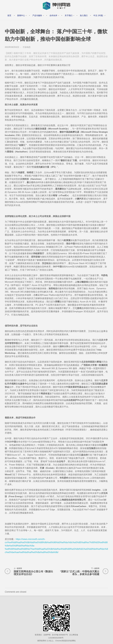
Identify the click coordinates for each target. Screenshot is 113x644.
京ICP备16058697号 (60, 635)
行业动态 (27, 47)
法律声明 (47, 635)
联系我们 (38, 635)
